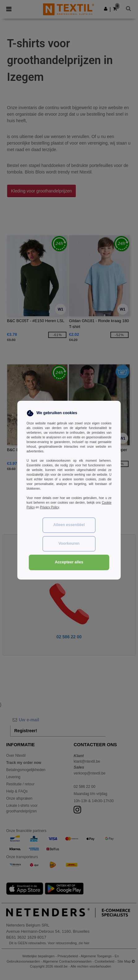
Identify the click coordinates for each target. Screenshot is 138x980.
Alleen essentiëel (69, 525)
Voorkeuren (69, 543)
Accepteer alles (69, 562)
